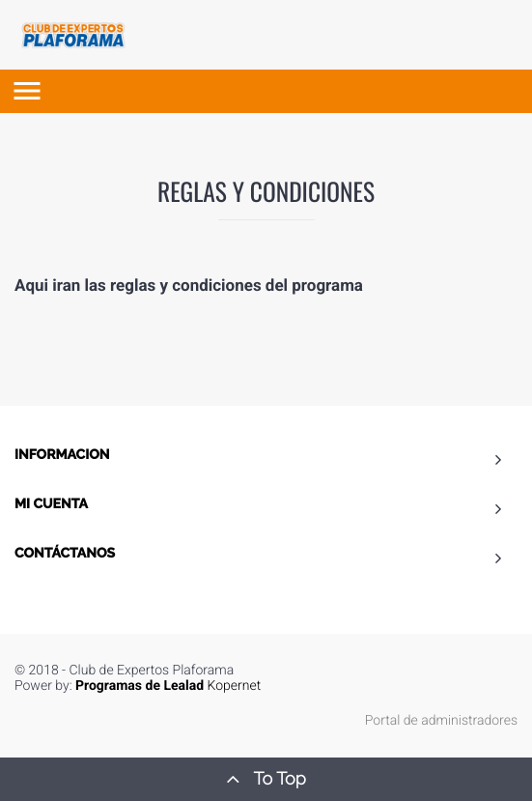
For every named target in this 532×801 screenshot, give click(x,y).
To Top (266, 779)
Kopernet (168, 686)
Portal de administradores (441, 721)
